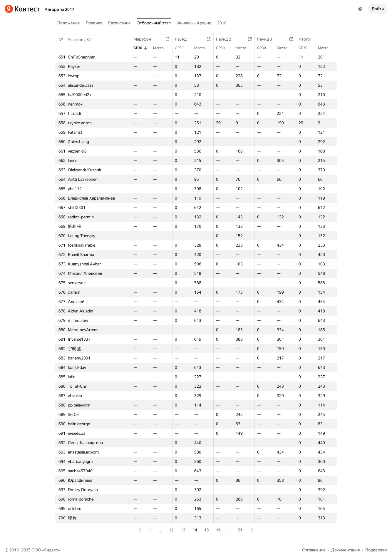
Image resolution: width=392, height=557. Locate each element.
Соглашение (314, 550)
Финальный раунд (194, 23)
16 (218, 530)
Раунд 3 (268, 39)
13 (183, 530)
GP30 (141, 48)
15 (207, 530)
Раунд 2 (226, 39)
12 (171, 530)
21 (240, 530)
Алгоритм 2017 (60, 9)
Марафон (145, 39)
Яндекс (51, 550)
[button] (80, 40)
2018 (222, 23)
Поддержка (376, 550)
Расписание (119, 23)
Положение (69, 23)
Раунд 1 (185, 39)
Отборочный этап (154, 23)
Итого (307, 39)
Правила (94, 23)
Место (161, 48)
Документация (345, 550)
